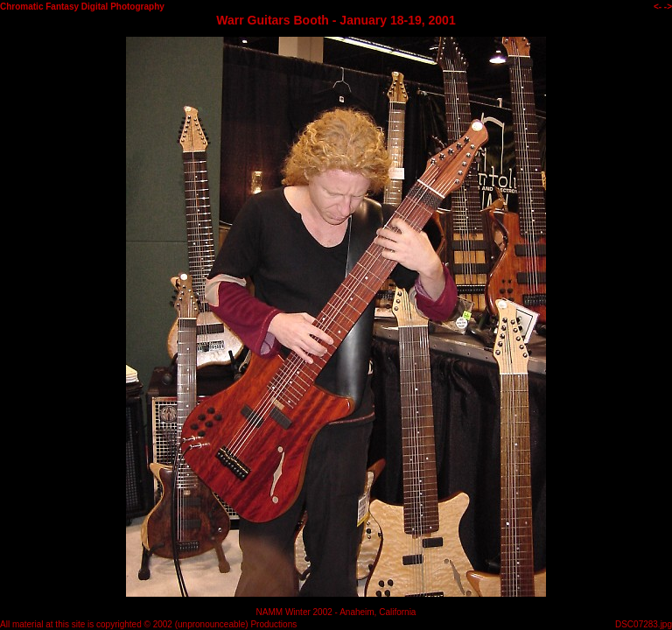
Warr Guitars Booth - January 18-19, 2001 (336, 20)
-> (668, 7)
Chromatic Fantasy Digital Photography (82, 7)
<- (658, 7)
